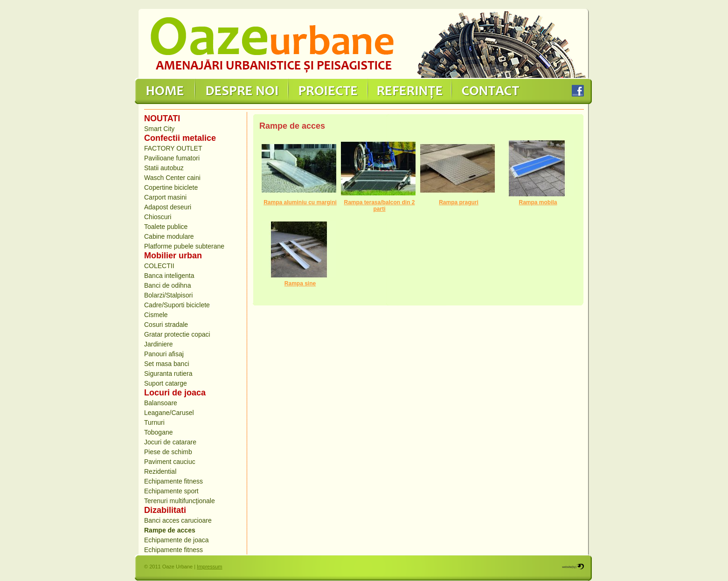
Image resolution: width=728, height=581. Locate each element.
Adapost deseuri (168, 207)
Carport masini (165, 197)
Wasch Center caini (172, 178)
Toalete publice (166, 227)
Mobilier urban (173, 256)
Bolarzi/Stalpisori (168, 295)
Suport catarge (166, 383)
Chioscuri (158, 217)
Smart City (159, 129)
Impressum (209, 567)
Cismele (156, 315)
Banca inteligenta (169, 276)
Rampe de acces (170, 530)
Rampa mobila (538, 202)
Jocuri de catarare (170, 442)
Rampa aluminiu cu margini (300, 202)
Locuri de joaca (175, 393)
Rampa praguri (459, 202)
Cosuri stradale (166, 325)
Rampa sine (300, 284)
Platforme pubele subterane (184, 246)
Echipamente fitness (173, 481)
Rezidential (160, 471)
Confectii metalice (180, 138)
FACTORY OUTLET (173, 148)
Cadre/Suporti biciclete (177, 305)
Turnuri (154, 422)
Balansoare (161, 403)
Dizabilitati (165, 510)
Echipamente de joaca (177, 540)
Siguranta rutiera (168, 373)
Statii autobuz (164, 168)
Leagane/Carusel (169, 413)
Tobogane (159, 432)
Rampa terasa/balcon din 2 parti (379, 206)
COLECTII (159, 266)
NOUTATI (162, 118)
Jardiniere (158, 344)
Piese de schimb (168, 452)
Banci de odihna (167, 285)
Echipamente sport (171, 491)
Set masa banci (167, 364)
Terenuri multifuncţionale (180, 501)
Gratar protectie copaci (177, 334)
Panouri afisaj (164, 354)
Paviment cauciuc (170, 462)
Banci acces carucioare (178, 520)
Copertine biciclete (171, 187)
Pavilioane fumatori (172, 158)
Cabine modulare (169, 236)
